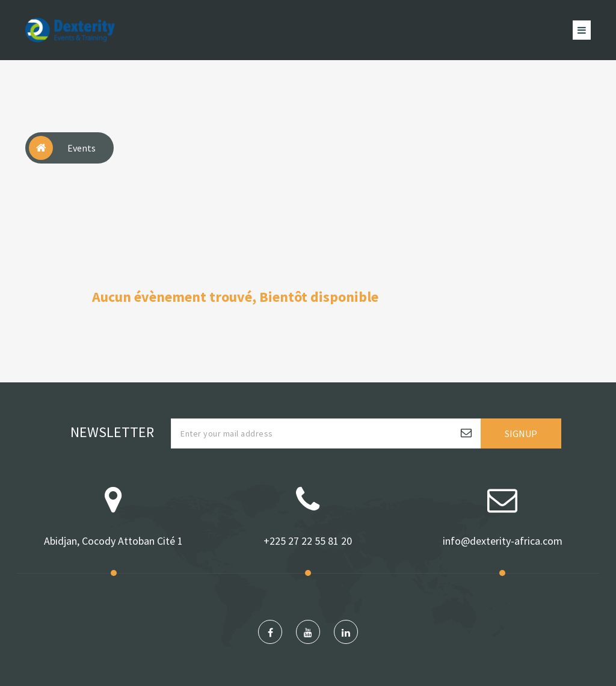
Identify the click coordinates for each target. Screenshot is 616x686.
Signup (521, 433)
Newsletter (112, 432)
